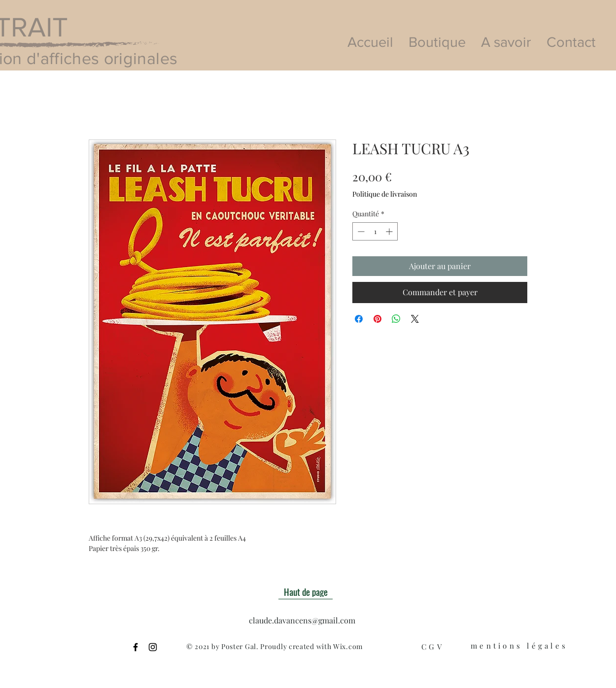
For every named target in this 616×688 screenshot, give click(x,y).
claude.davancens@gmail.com (302, 620)
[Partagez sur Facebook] (359, 319)
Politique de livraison (385, 194)
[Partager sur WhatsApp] (396, 319)
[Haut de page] (306, 592)
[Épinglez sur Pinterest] (377, 319)
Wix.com (348, 646)
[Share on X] (415, 319)
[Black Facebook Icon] (136, 647)
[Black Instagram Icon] (153, 647)
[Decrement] (360, 231)
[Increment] (390, 231)
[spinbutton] (375, 231)
